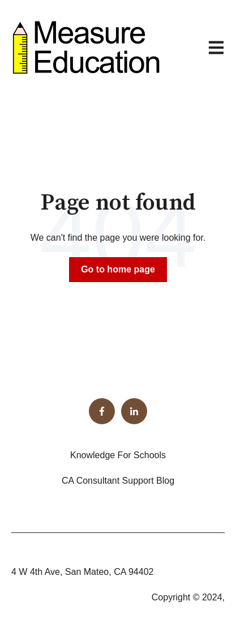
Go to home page (118, 269)
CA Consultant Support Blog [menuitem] (118, 481)
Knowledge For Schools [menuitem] (118, 455)
